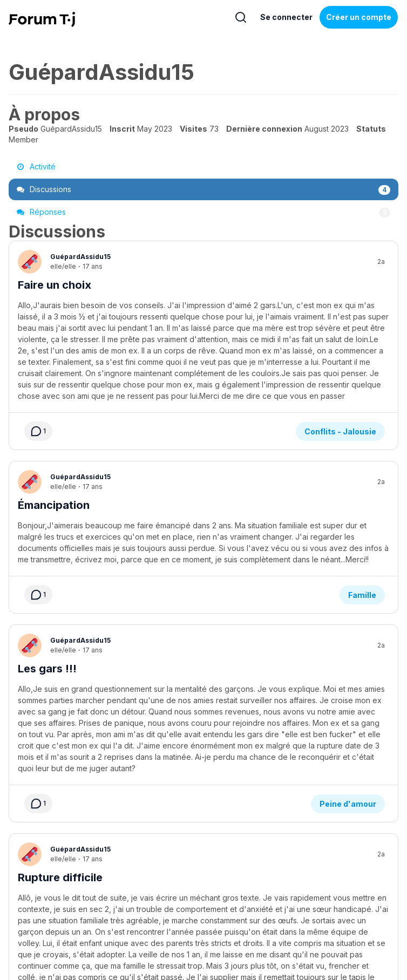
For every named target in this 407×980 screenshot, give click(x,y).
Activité (36, 166)
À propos (62, 897)
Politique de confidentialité (242, 897)
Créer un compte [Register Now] (359, 17)
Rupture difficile (60, 750)
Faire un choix (55, 285)
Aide (98, 897)
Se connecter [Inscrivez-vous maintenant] (286, 17)
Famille (362, 521)
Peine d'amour (348, 676)
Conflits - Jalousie (340, 366)
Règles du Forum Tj (329, 897)
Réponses (204, 212)
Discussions (204, 189)
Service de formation (152, 897)
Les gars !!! (47, 595)
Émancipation (54, 440)
